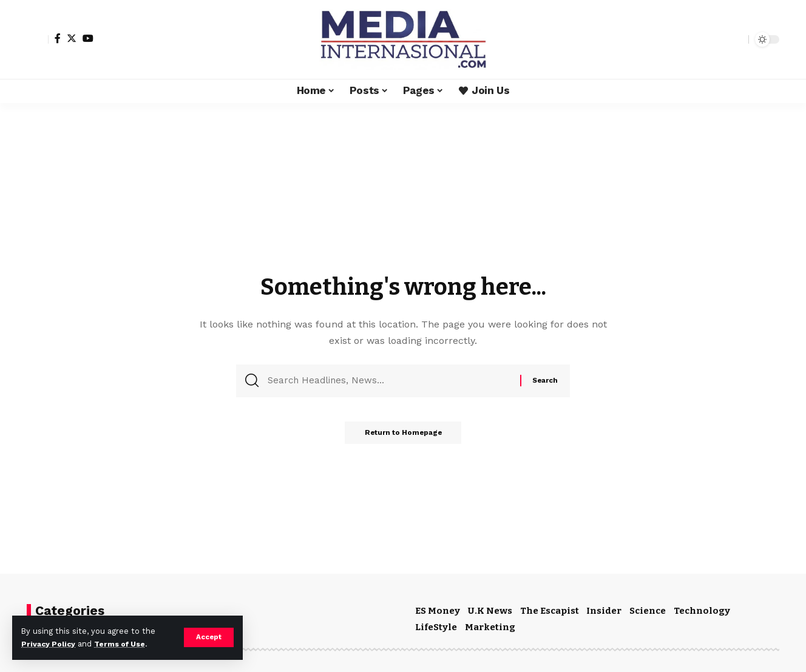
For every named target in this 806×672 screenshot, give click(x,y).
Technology (702, 611)
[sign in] (38, 39)
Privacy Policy (50, 644)
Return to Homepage (403, 437)
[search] (736, 39)
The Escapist (550, 611)
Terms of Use (125, 644)
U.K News (490, 611)
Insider (604, 611)
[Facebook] (58, 38)
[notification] (718, 39)
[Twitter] (72, 38)
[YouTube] (88, 38)
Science (648, 611)
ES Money (438, 611)
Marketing (490, 627)
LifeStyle (436, 627)
